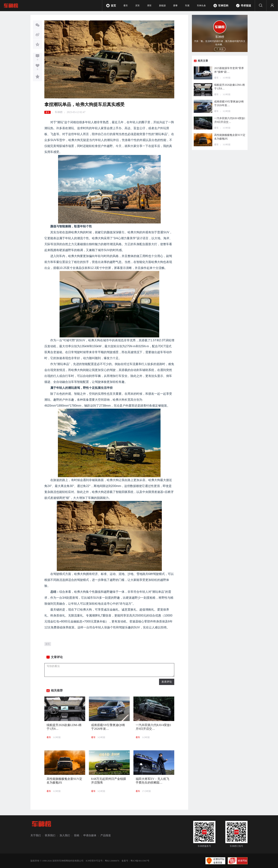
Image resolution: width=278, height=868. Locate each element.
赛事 (175, 6)
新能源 (162, 6)
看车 (126, 6)
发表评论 (167, 682)
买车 (138, 6)
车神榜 (59, 112)
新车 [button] (48, 644)
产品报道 (106, 835)
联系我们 (50, 835)
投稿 (77, 835)
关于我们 (36, 835)
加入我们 (65, 835)
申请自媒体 (90, 835)
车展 (187, 6)
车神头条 (201, 6)
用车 (149, 6)
